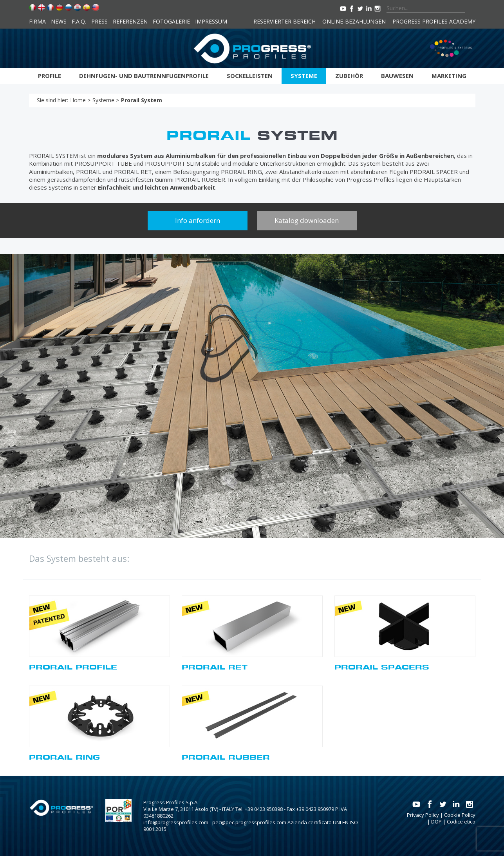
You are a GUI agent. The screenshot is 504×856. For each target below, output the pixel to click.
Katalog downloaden (307, 220)
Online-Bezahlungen (354, 21)
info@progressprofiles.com (176, 822)
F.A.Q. (79, 21)
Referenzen (130, 21)
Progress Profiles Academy (434, 21)
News (59, 21)
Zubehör (349, 76)
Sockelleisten (250, 76)
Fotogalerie (171, 21)
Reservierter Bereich (285, 21)
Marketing (449, 76)
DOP (436, 822)
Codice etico (461, 822)
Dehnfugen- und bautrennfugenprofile (144, 76)
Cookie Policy (460, 815)
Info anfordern (198, 220)
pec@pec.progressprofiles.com (249, 822)
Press (99, 21)
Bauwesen (397, 76)
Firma (37, 21)
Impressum (211, 21)
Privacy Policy (423, 815)
